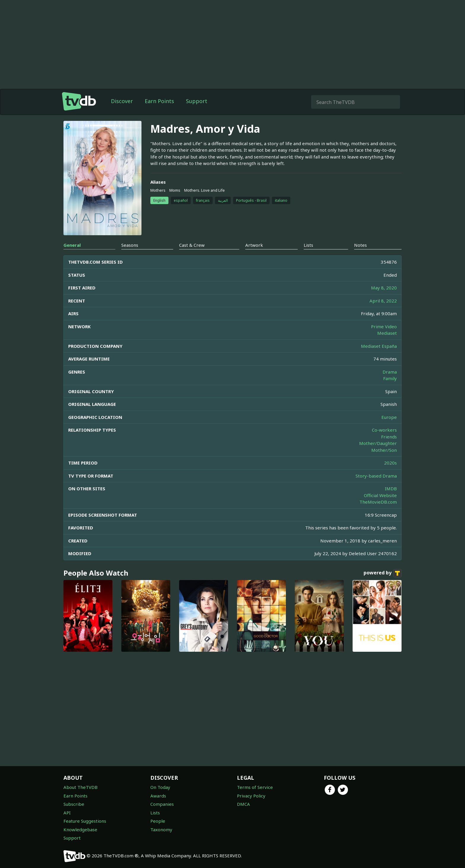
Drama (390, 372)
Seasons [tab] (130, 245)
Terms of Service (255, 787)
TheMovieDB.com (378, 502)
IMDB (391, 489)
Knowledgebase (80, 829)
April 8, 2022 (383, 301)
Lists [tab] (308, 245)
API (67, 813)
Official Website (380, 495)
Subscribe (74, 804)
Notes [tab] (360, 245)
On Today (160, 787)
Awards (158, 796)
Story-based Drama (376, 476)
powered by (383, 573)
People (158, 821)
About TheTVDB (81, 787)
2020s (390, 463)
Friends (389, 437)
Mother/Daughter (378, 443)
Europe (389, 417)
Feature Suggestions (85, 821)
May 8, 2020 (384, 288)
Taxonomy (161, 829)
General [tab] (72, 245)
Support (197, 101)
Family (390, 378)
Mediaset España (379, 346)
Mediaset (387, 333)
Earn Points (159, 101)
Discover (122, 101)
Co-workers (384, 430)
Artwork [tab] (254, 245)
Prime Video (384, 326)
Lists (155, 813)
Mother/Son (384, 450)
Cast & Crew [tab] (192, 245)
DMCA (243, 804)
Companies (162, 804)
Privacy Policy (251, 796)
